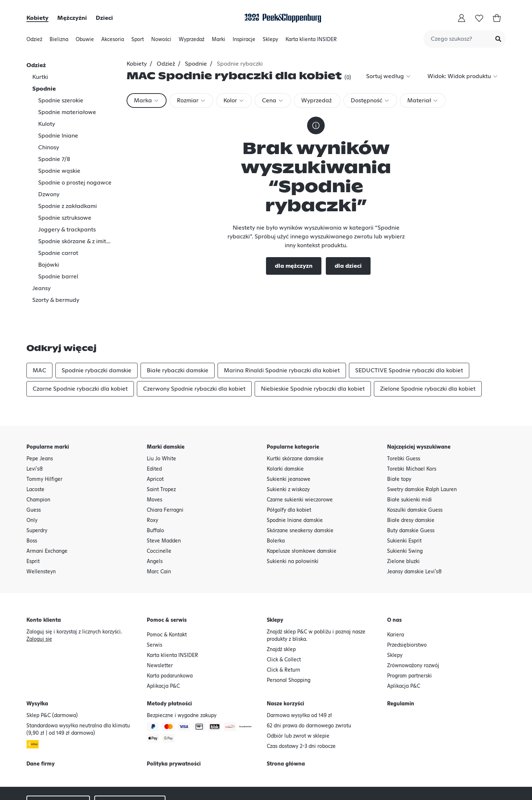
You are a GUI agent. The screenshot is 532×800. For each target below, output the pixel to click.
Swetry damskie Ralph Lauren (422, 456)
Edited (154, 435)
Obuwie (85, 41)
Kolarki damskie (285, 435)
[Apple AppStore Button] (445, 777)
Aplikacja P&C (163, 653)
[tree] (76, 162)
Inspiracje (244, 41)
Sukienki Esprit (404, 507)
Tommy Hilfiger (44, 446)
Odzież (34, 41)
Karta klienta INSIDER (311, 40)
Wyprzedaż (192, 41)
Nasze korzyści (285, 670)
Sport (138, 41)
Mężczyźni (72, 18)
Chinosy (49, 147)
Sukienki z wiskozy (288, 456)
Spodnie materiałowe (67, 112)
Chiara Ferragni (165, 476)
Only (32, 487)
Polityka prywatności (174, 730)
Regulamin (401, 670)
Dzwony (49, 194)
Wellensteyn (41, 538)
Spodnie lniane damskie (295, 487)
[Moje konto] (462, 18)
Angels (155, 528)
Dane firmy (41, 730)
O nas (394, 587)
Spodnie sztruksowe (65, 218)
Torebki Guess (404, 425)
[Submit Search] (498, 39)
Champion (38, 466)
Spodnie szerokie (61, 101)
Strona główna (286, 730)
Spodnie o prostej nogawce (75, 183)
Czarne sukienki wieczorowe (300, 466)
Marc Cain (159, 538)
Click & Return (283, 636)
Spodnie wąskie (59, 171)
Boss (32, 507)
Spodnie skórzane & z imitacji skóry (76, 241)
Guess (34, 476)
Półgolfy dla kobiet (289, 476)
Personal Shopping (289, 647)
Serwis (154, 611)
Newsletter (160, 632)
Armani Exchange (47, 518)
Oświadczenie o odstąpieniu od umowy (250, 771)
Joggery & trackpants (67, 230)
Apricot (155, 446)
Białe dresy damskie (411, 487)
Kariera (396, 601)
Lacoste (35, 456)
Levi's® (35, 435)
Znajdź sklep (281, 616)
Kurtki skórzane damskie (295, 425)
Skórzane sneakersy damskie (300, 497)
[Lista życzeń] (479, 18)
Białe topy (399, 446)
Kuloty (47, 124)
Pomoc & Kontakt (167, 601)
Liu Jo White (161, 425)
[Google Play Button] (487, 777)
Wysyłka (37, 670)
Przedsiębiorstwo (407, 611)
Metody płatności (169, 670)
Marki (218, 41)
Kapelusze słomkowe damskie (302, 518)
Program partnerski (409, 642)
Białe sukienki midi (409, 466)
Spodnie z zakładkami (68, 206)
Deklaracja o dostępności (56, 788)
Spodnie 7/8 (54, 159)
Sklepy (270, 41)
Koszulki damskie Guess (415, 476)
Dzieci (104, 18)
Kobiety (37, 18)
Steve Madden (164, 507)
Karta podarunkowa (170, 642)
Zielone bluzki (403, 528)
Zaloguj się (39, 606)
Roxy (152, 487)
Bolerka (276, 507)
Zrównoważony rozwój (413, 632)
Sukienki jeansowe (289, 446)
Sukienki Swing (405, 518)
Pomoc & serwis (167, 587)
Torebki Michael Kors (412, 435)
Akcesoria (113, 41)
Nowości (161, 41)
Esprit (33, 528)
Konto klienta (44, 587)
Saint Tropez (161, 456)
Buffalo (155, 497)
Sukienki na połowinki (293, 528)
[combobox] (464, 39)
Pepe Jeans (40, 425)
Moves (154, 466)
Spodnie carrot (58, 253)
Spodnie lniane (58, 136)
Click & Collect (284, 626)
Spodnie (44, 89)
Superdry (37, 497)
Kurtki (40, 77)
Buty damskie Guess (411, 497)
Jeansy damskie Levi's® (414, 538)
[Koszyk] (497, 18)
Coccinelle (159, 518)
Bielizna (59, 41)
